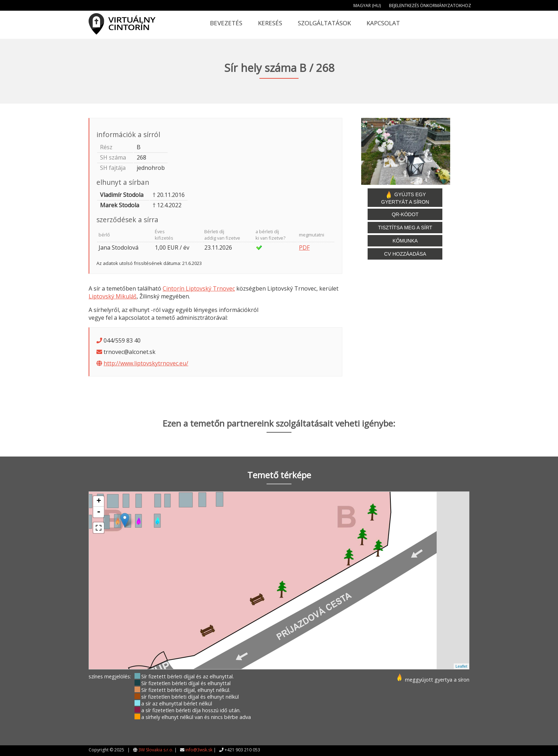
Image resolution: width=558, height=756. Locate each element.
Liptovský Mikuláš (113, 296)
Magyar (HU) (367, 6)
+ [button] (99, 501)
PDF (304, 247)
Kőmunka (405, 241)
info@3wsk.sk (199, 750)
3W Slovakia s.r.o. (156, 750)
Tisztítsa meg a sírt (405, 228)
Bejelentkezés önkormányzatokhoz (430, 6)
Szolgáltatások (324, 23)
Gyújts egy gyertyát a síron (405, 198)
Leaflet (461, 666)
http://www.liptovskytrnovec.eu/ (146, 363)
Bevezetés (226, 23)
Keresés (270, 23)
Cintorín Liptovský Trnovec (199, 288)
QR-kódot (405, 214)
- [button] (99, 512)
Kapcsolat (383, 23)
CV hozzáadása (405, 254)
